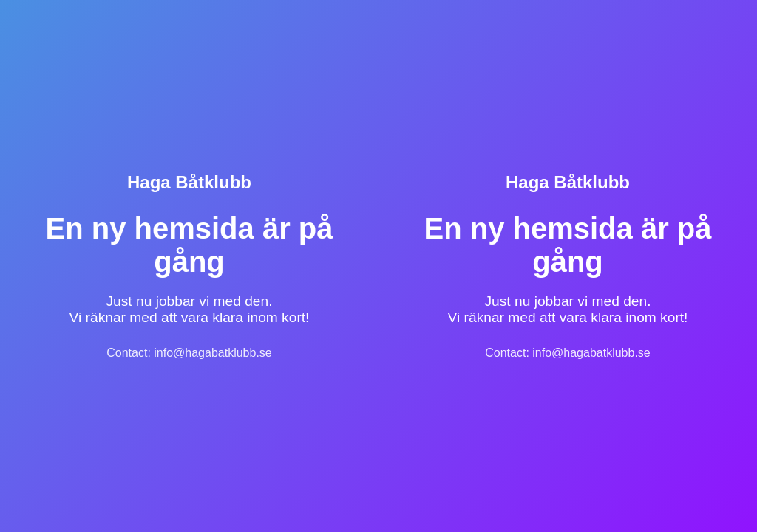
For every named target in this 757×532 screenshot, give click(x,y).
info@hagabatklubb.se (213, 353)
